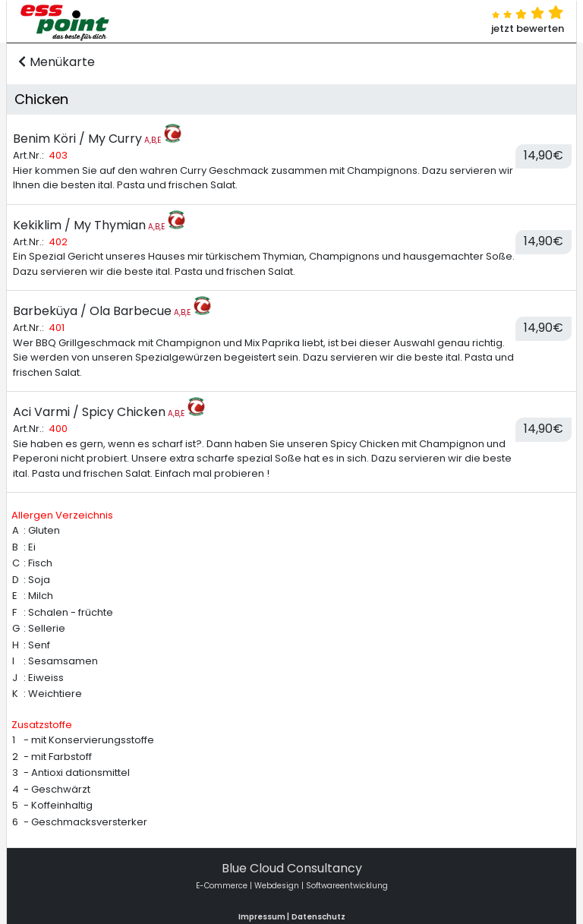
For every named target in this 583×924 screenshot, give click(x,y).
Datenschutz (318, 917)
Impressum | (264, 917)
